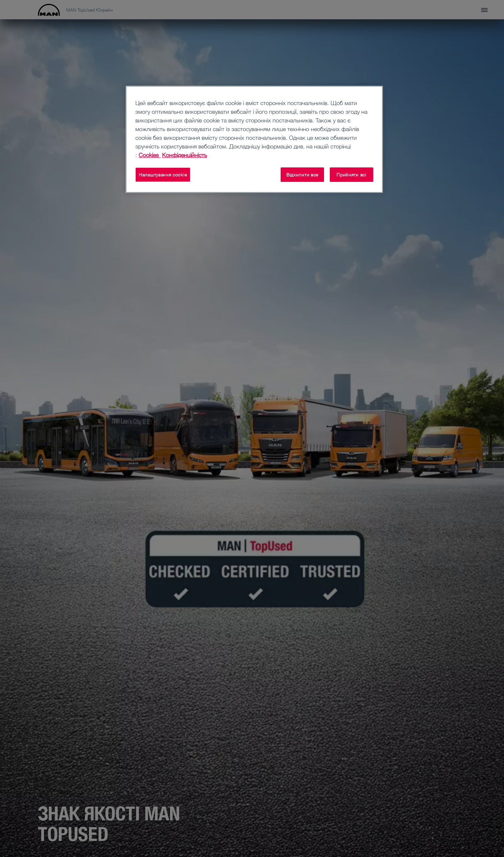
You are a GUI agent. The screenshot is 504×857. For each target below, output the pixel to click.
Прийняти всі (351, 175)
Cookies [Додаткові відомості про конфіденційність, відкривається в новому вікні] (149, 155)
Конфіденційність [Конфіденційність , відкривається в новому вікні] (184, 155)
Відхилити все (302, 175)
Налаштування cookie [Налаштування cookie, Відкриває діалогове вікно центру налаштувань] (163, 175)
